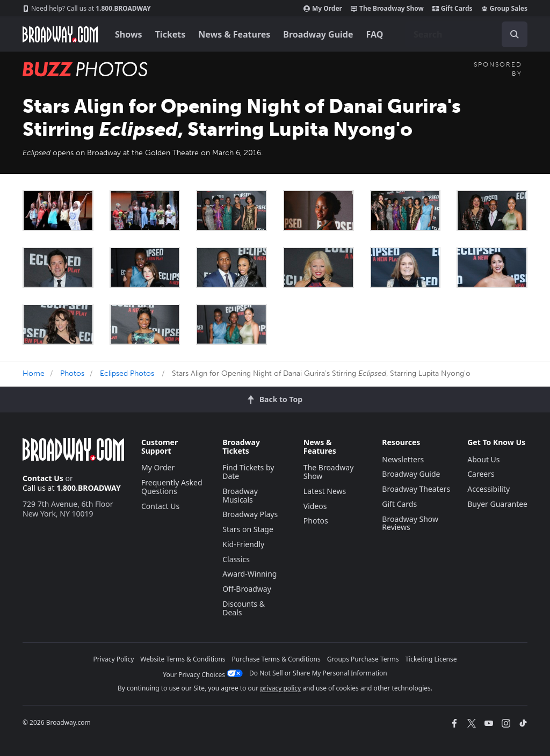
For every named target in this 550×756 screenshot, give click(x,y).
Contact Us (43, 478)
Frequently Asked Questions (172, 487)
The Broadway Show (387, 9)
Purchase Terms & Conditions (276, 659)
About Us (483, 459)
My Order (323, 9)
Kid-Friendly (243, 544)
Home (34, 373)
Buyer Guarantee (497, 504)
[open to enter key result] (515, 34)
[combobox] (466, 34)
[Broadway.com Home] (60, 34)
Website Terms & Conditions (183, 659)
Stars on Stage (248, 529)
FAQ (375, 34)
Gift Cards (453, 9)
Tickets (171, 34)
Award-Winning (249, 574)
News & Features (234, 34)
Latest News (325, 491)
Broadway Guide (318, 34)
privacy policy (280, 688)
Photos (72, 373)
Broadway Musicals (240, 495)
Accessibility (489, 489)
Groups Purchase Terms (363, 659)
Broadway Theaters (416, 489)
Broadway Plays (250, 514)
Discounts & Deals (244, 608)
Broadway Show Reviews (410, 523)
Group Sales (504, 9)
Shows (129, 34)
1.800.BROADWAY (87, 9)
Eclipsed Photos (127, 373)
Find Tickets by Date (248, 472)
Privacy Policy (114, 659)
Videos (315, 506)
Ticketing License (431, 659)
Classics (236, 559)
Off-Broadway (247, 589)
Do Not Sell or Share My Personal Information (318, 673)
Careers (481, 474)
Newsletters (403, 459)
